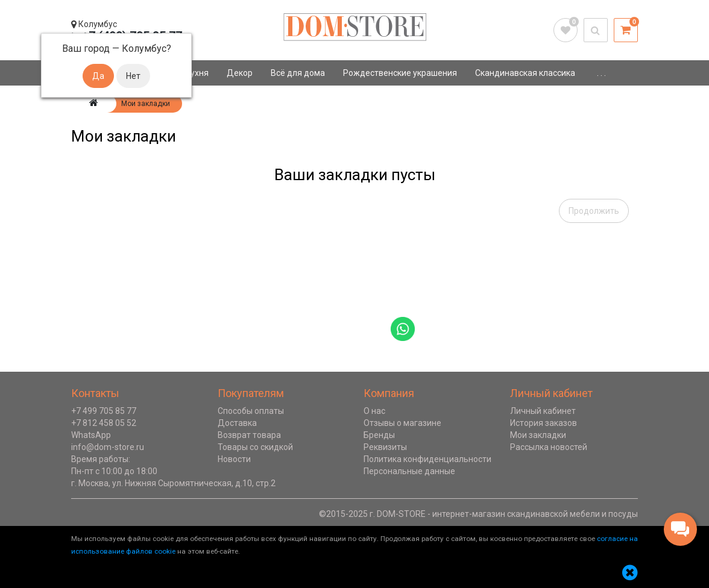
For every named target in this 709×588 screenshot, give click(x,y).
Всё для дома (298, 73)
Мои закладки (538, 435)
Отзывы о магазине (402, 423)
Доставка (237, 423)
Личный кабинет (543, 411)
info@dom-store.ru (108, 447)
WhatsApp (91, 435)
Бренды (379, 435)
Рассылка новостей (549, 447)
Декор (240, 73)
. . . (601, 73)
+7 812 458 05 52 (104, 423)
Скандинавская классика (525, 73)
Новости (234, 459)
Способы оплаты (251, 411)
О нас (374, 411)
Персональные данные (409, 471)
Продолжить (594, 211)
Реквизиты (385, 447)
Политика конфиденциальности (427, 459)
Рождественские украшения (400, 73)
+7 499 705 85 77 (104, 411)
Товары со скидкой (255, 447)
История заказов (544, 423)
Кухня (197, 73)
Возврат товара (249, 435)
